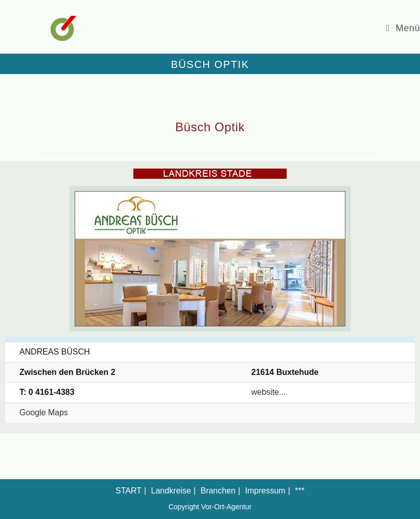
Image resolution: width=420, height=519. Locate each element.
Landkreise (171, 491)
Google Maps (44, 412)
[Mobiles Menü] (403, 28)
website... (269, 392)
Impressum (265, 491)
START (129, 491)
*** (300, 491)
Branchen (218, 491)
